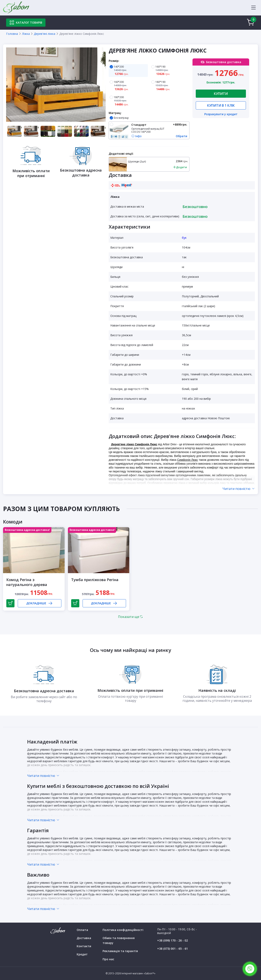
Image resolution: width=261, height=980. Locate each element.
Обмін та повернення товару (119, 940)
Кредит (82, 954)
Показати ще (130, 617)
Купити (221, 94)
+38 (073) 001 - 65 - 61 (173, 949)
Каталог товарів (26, 23)
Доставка (84, 938)
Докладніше (40, 603)
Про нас (108, 959)
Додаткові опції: (121, 154)
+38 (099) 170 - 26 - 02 (173, 940)
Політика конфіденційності (123, 930)
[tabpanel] (56, 85)
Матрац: (115, 113)
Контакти (84, 946)
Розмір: (114, 61)
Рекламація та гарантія (120, 951)
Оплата (82, 930)
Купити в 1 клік (221, 105)
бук (184, 238)
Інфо (136, 136)
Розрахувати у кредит (221, 115)
